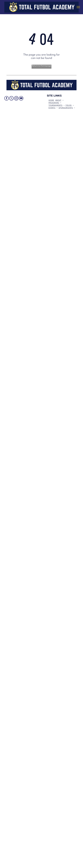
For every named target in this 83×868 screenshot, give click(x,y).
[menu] (78, 7)
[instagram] (16, 99)
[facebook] (7, 99)
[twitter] (11, 99)
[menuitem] (52, 100)
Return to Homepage (42, 66)
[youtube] (21, 99)
